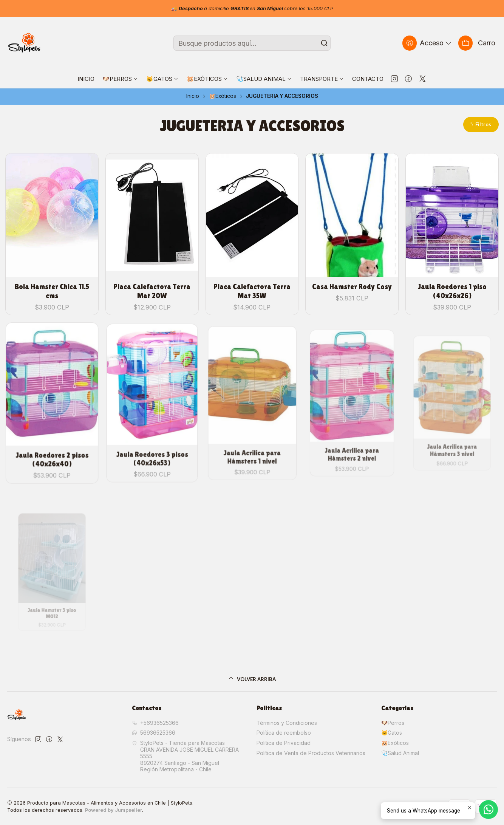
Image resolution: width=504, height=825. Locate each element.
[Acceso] (428, 43)
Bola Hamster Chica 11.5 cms (52, 291)
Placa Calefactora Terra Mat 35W (252, 291)
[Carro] (477, 43)
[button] (481, 125)
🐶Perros (393, 723)
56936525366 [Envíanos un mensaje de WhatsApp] (154, 733)
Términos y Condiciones (287, 723)
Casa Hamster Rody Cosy (352, 287)
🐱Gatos (392, 733)
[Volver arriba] (252, 679)
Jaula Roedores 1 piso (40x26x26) (452, 291)
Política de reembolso (284, 733)
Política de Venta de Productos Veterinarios (311, 753)
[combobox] (252, 43)
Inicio (193, 96)
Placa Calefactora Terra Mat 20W (152, 291)
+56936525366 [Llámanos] (155, 723)
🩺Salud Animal (400, 753)
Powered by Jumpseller (114, 810)
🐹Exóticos (223, 96)
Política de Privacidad (284, 743)
